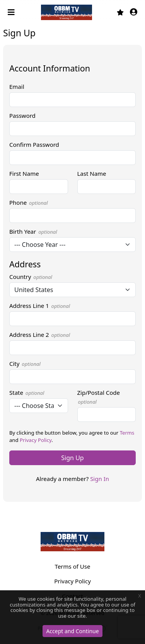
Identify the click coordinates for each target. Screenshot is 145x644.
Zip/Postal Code (99, 397)
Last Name (92, 173)
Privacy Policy (36, 440)
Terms (127, 433)
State (27, 393)
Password (22, 116)
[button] (134, 13)
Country (31, 277)
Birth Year (33, 231)
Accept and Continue (72, 631)
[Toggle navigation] (12, 12)
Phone (29, 202)
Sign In (100, 479)
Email (17, 87)
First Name (24, 173)
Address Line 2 (40, 335)
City (25, 364)
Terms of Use (73, 566)
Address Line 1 (40, 306)
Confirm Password (34, 144)
